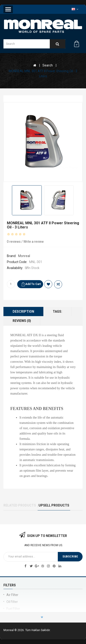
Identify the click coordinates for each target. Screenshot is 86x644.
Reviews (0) (22, 321)
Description (23, 312)
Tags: (57, 312)
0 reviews (14, 242)
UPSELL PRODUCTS (54, 505)
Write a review (34, 242)
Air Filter (12, 595)
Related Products (20, 505)
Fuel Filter (13, 609)
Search (48, 65)
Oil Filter (12, 602)
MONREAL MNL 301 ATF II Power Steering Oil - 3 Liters (43, 74)
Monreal (24, 256)
